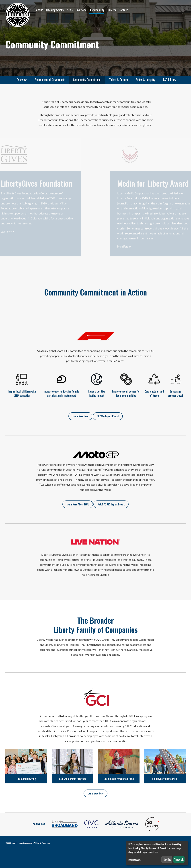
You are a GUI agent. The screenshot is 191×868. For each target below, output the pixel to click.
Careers (112, 10)
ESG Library (170, 80)
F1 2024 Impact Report (108, 421)
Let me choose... (135, 860)
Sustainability (97, 10)
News (70, 10)
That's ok (179, 859)
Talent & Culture (119, 80)
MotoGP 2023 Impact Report (111, 509)
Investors (81, 10)
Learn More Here (80, 421)
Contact (123, 10)
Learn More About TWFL (78, 509)
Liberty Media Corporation (22, 843)
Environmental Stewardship (50, 80)
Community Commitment (87, 80)
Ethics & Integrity (145, 80)
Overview (22, 80)
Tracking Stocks (55, 10)
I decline (167, 859)
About (39, 10)
